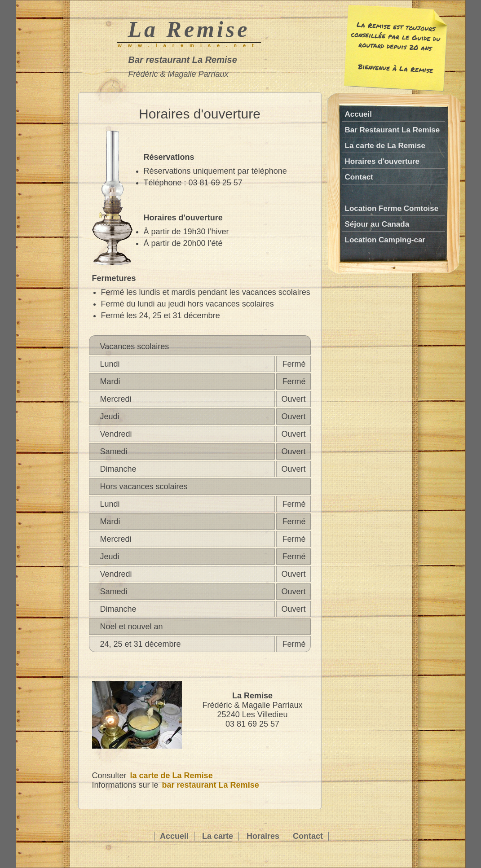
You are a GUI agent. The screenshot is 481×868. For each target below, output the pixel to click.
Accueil (358, 114)
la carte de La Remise (172, 776)
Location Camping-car (385, 240)
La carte (218, 836)
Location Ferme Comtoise (392, 208)
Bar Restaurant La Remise (393, 130)
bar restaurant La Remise (211, 785)
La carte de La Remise (385, 146)
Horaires (263, 836)
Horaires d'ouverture (382, 161)
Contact (359, 177)
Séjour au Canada (377, 224)
